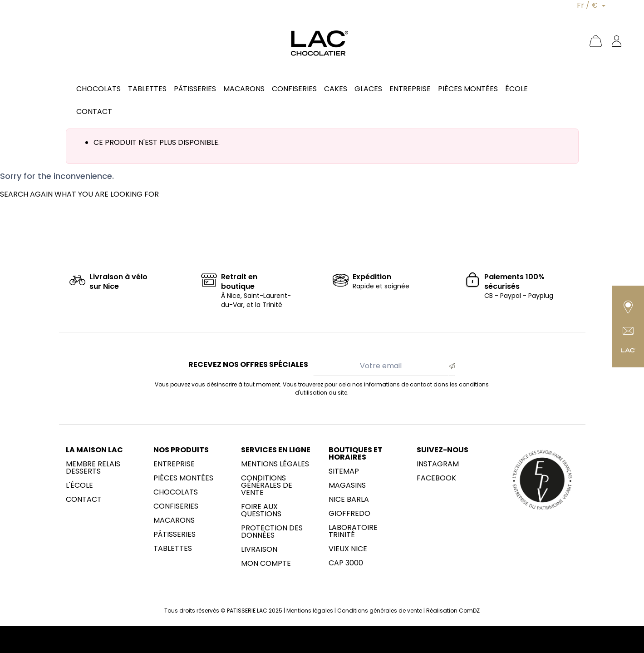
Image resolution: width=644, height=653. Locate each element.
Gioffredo (349, 514)
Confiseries (176, 506)
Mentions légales (275, 464)
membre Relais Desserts (93, 468)
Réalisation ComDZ (453, 611)
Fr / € (588, 5)
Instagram (438, 464)
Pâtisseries (175, 534)
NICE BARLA (349, 500)
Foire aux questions (261, 510)
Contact (84, 500)
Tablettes (173, 549)
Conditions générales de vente (267, 485)
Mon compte (266, 564)
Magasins (347, 485)
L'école (79, 485)
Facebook (436, 478)
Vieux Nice (348, 549)
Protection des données (272, 532)
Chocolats (176, 492)
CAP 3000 (346, 563)
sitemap (344, 471)
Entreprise (174, 464)
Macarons (174, 520)
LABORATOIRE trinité (353, 531)
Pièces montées (183, 478)
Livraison (259, 549)
